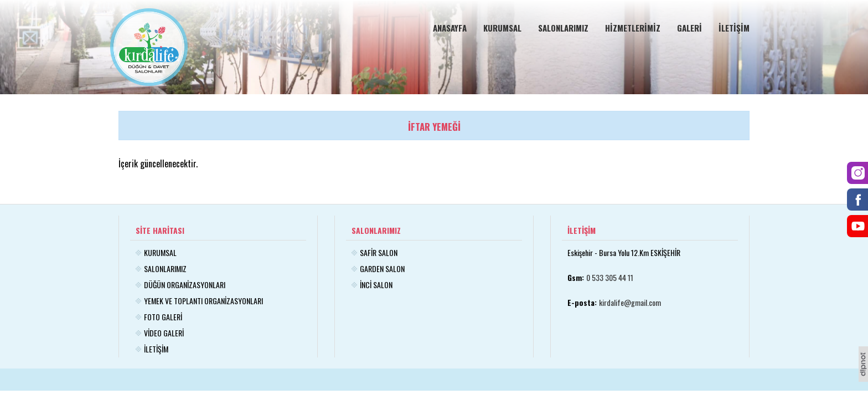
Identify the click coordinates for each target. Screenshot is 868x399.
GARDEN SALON (382, 268)
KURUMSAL (502, 28)
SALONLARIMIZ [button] (563, 28)
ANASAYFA (450, 28)
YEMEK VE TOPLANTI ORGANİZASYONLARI (203, 301)
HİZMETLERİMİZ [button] (633, 28)
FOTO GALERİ (163, 317)
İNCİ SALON (376, 285)
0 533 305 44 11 (610, 277)
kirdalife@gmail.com (630, 302)
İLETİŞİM (734, 28)
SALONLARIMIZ (165, 268)
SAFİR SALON (379, 252)
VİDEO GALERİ (164, 333)
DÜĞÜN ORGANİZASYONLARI (185, 285)
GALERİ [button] (689, 28)
